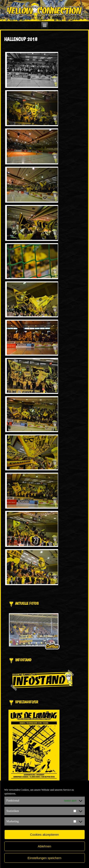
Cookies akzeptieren (45, 835)
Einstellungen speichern (44, 858)
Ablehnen (44, 846)
